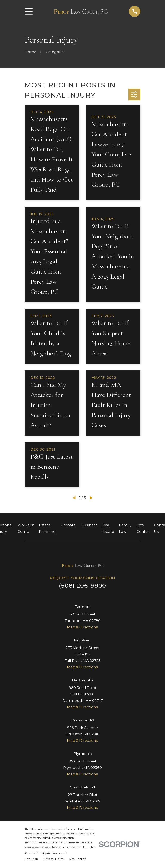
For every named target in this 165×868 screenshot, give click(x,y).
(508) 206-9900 (82, 586)
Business (89, 525)
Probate (68, 525)
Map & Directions (82, 627)
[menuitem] (31, 859)
